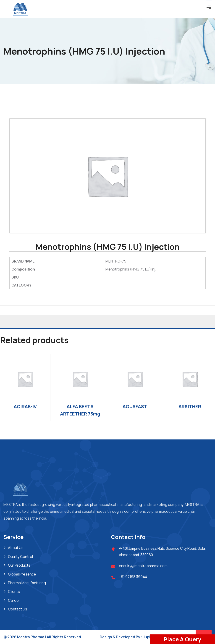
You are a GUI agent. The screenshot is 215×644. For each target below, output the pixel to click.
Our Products (19, 565)
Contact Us (18, 609)
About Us (16, 548)
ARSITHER (190, 406)
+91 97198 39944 (133, 577)
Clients (14, 591)
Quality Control (20, 557)
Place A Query (182, 639)
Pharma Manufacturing (27, 583)
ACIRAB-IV (25, 406)
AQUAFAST (135, 406)
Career (14, 600)
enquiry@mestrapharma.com (143, 566)
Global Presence (22, 574)
